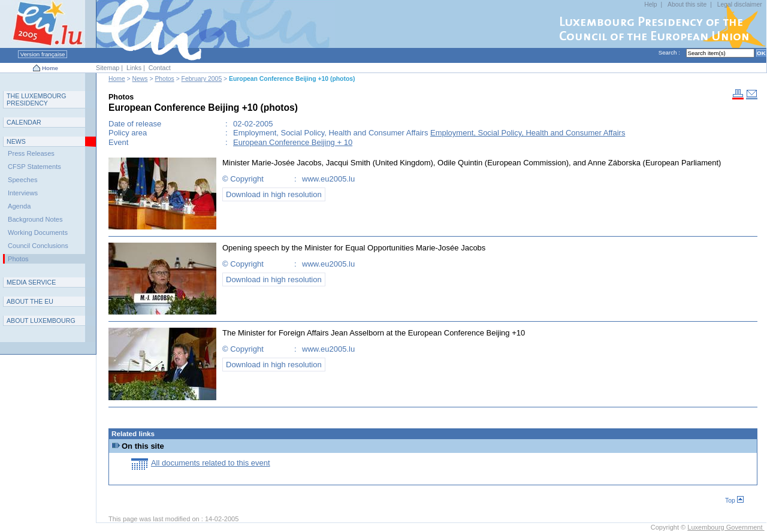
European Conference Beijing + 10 (293, 142)
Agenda (19, 206)
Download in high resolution (274, 194)
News (140, 79)
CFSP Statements (34, 167)
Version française (43, 54)
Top (734, 501)
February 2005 (202, 79)
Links (134, 68)
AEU (30, 301)
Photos (164, 79)
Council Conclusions (38, 246)
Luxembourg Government (726, 527)
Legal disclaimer (740, 4)
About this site (687, 4)
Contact (160, 68)
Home (50, 68)
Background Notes (35, 219)
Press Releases (31, 153)
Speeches (22, 180)
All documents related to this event (211, 463)
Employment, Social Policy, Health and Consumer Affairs (528, 133)
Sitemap (108, 68)
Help (650, 4)
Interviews (23, 193)
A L (41, 321)
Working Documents (38, 232)
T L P (37, 99)
